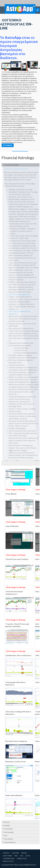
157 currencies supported (19, 294)
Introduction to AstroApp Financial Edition (16, 169)
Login (28, 856)
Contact (6, 853)
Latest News (7, 856)
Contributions (9, 859)
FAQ (22, 856)
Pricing (24, 853)
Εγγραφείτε (8, 145)
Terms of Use (22, 859)
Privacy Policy (8, 861)
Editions (16, 853)
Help (16, 856)
